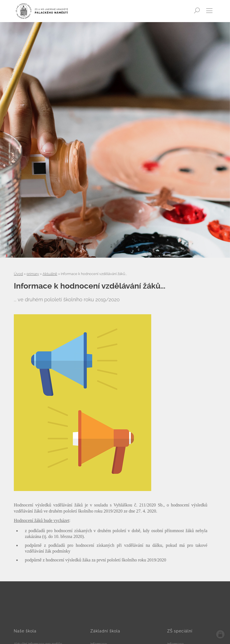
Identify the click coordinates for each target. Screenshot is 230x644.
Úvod (18, 274)
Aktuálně (50, 274)
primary (33, 274)
